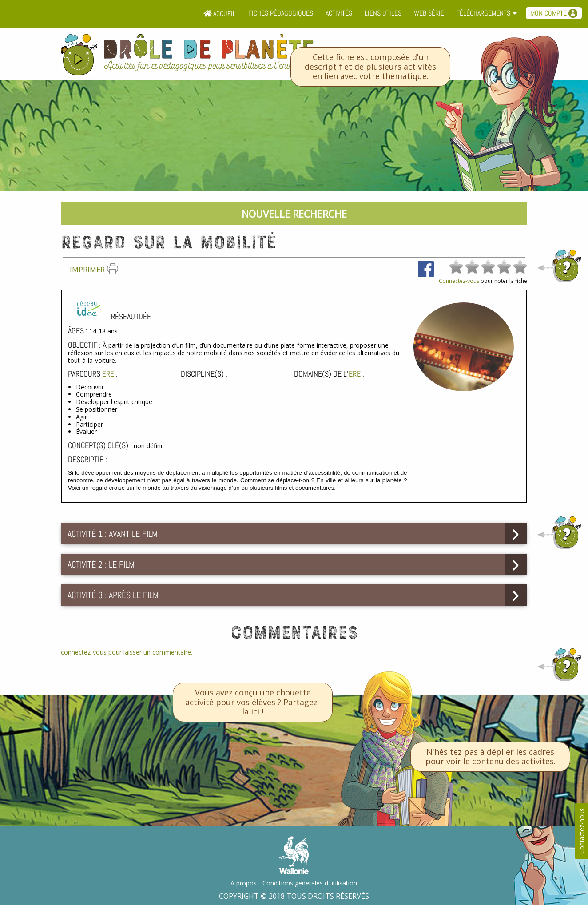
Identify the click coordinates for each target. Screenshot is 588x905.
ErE (108, 374)
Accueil (220, 14)
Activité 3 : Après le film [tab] (113, 595)
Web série (429, 13)
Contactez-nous (582, 831)
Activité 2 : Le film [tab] (101, 564)
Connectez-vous (459, 281)
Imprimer (94, 270)
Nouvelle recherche (294, 214)
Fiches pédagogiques (281, 13)
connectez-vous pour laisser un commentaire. (127, 652)
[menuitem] (220, 14)
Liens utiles (383, 13)
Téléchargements (483, 13)
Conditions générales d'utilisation (310, 883)
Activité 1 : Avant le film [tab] (113, 534)
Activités (339, 13)
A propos (244, 883)
